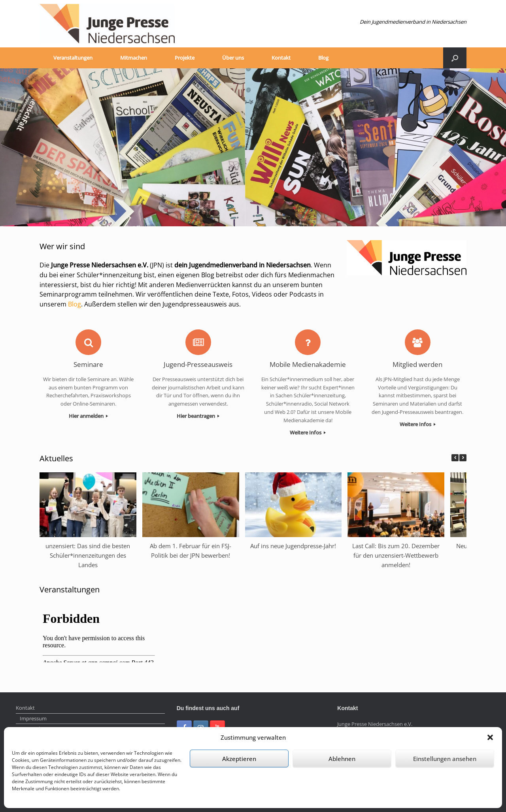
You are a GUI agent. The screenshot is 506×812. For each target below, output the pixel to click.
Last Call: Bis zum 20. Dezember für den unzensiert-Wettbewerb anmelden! (396, 555)
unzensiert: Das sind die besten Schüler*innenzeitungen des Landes (88, 555)
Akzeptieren (239, 759)
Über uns (233, 58)
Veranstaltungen (73, 58)
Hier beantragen (198, 416)
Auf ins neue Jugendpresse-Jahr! (293, 546)
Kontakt (281, 58)
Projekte (185, 58)
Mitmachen (134, 58)
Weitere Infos (308, 432)
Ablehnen (342, 759)
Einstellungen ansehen (445, 759)
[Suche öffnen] (455, 58)
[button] (490, 737)
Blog (323, 58)
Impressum (33, 718)
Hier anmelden (88, 416)
